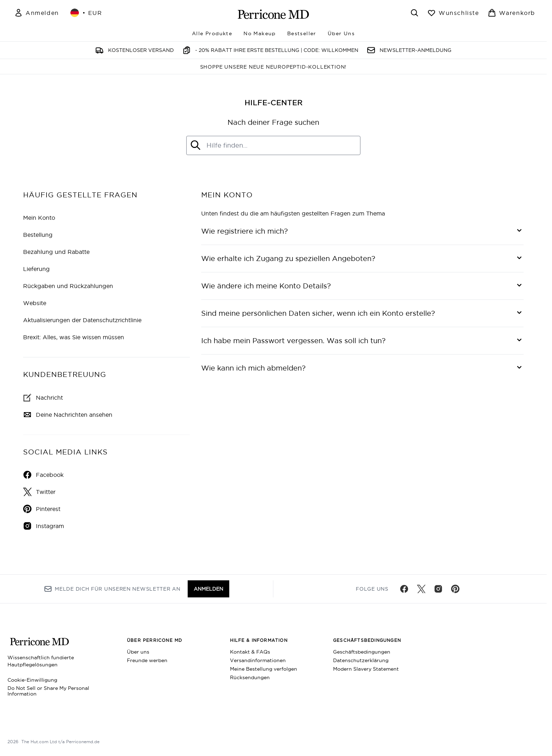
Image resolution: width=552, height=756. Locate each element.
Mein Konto (39, 218)
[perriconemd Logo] (273, 14)
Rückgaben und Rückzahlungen (68, 286)
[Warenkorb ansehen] (511, 13)
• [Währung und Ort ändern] (86, 13)
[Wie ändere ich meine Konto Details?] (362, 286)
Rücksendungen (250, 677)
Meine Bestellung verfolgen (264, 669)
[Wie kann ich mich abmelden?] (362, 368)
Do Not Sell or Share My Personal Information (48, 691)
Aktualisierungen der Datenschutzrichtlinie (82, 320)
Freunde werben (147, 660)
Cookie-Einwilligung (32, 680)
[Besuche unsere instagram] (438, 589)
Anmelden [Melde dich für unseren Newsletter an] (208, 589)
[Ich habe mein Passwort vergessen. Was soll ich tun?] (362, 341)
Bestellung (38, 235)
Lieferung (36, 269)
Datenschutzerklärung (361, 660)
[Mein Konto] (37, 13)
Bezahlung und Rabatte (56, 252)
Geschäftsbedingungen (362, 652)
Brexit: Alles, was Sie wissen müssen (74, 337)
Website (35, 303)
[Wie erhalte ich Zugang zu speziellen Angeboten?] (362, 259)
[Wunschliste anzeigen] (453, 13)
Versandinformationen (258, 660)
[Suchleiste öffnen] (414, 13)
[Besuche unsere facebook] (404, 589)
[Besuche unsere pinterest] (455, 589)
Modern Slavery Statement (366, 669)
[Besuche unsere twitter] (421, 589)
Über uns (138, 652)
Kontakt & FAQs (250, 652)
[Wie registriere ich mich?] (362, 231)
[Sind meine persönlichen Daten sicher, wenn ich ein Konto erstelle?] (362, 313)
